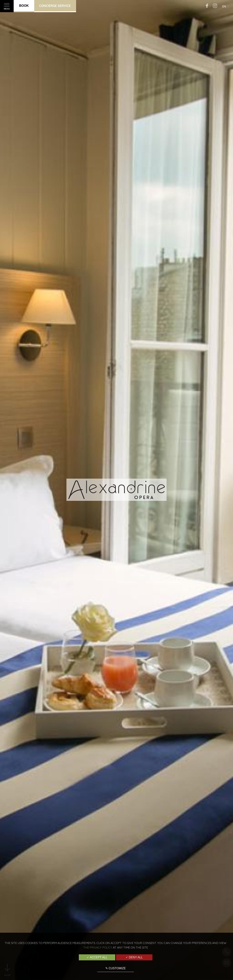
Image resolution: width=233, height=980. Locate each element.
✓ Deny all (134, 957)
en (224, 6)
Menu (7, 7)
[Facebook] (207, 6)
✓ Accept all (97, 957)
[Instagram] (215, 6)
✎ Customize (115, 968)
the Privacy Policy (98, 947)
